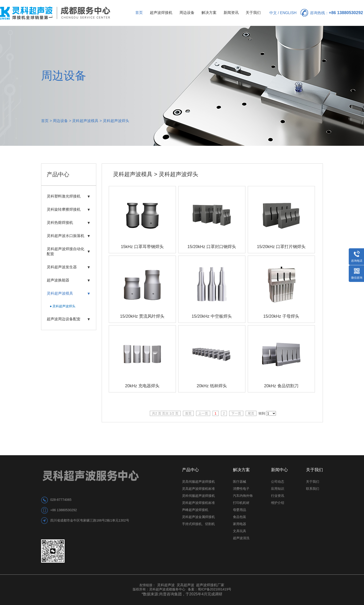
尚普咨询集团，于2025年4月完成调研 (191, 594)
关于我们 (253, 13)
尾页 (251, 413)
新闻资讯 (231, 13)
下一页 (236, 413)
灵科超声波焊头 (116, 121)
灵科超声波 (166, 585)
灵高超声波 (185, 585)
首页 (139, 13)
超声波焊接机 (161, 13)
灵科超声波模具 (85, 121)
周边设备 (187, 13)
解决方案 (209, 13)
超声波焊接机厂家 (210, 585)
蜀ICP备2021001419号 (215, 589)
